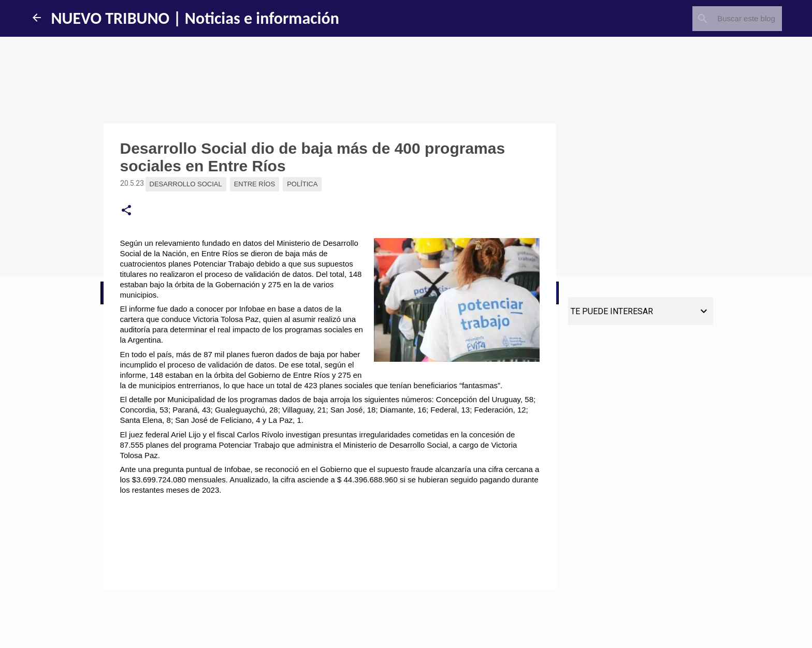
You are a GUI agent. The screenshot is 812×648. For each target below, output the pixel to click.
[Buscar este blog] (728, 19)
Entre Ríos (255, 184)
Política (302, 184)
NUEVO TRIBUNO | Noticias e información (195, 18)
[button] (126, 211)
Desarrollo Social (186, 184)
